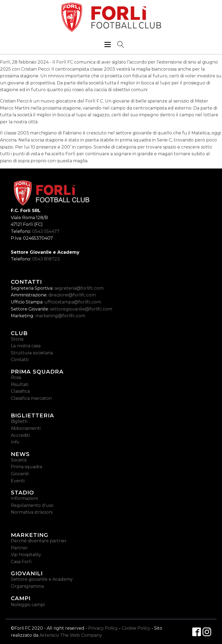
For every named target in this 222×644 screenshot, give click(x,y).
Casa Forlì (21, 562)
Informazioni (24, 498)
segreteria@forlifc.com (79, 288)
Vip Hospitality (26, 555)
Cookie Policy (136, 628)
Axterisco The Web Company (71, 635)
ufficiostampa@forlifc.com (73, 302)
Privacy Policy (103, 628)
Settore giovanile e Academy (42, 579)
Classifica (20, 391)
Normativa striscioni (32, 512)
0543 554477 (46, 231)
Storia (17, 339)
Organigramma (27, 586)
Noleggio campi (28, 605)
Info (15, 442)
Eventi (18, 481)
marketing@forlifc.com (60, 316)
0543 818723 (46, 259)
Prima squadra (26, 467)
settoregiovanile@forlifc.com (81, 309)
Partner (19, 548)
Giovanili (20, 474)
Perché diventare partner (39, 541)
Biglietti (19, 421)
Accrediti (20, 435)
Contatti (20, 360)
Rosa (16, 377)
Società (19, 460)
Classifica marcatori (31, 398)
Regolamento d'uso (32, 505)
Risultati (20, 384)
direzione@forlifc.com (72, 295)
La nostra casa (26, 346)
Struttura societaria (32, 353)
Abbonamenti (26, 428)
